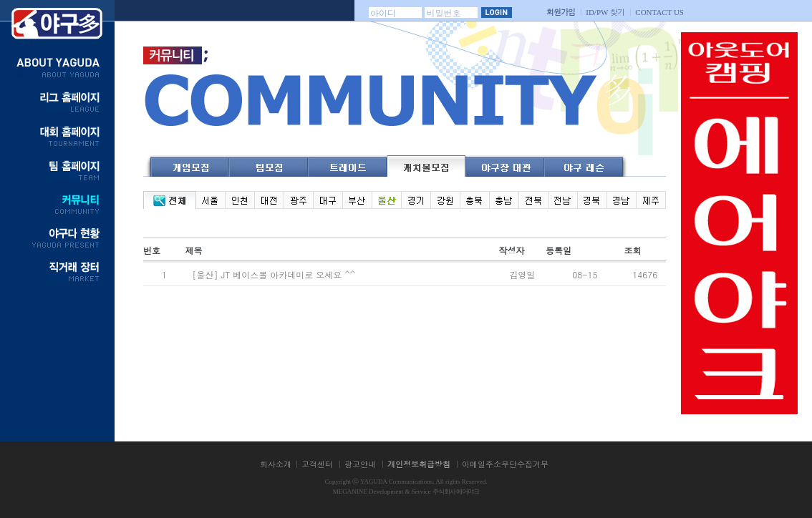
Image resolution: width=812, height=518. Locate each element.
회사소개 (276, 464)
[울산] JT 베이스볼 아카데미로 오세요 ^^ (275, 274)
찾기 (605, 12)
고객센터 (317, 464)
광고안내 (360, 464)
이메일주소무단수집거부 (505, 464)
